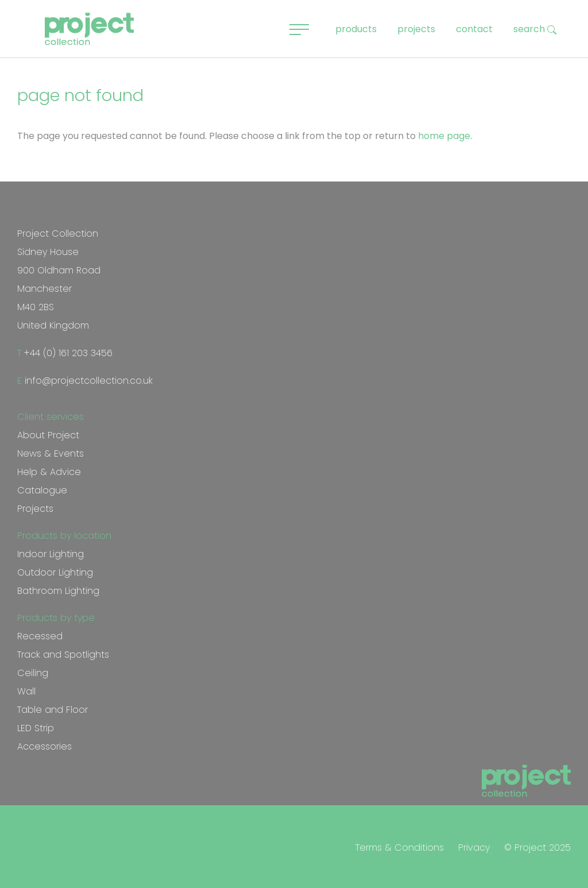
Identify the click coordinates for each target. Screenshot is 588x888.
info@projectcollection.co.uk (87, 381)
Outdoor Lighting (55, 572)
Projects (35, 509)
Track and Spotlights (63, 655)
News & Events (51, 453)
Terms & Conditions (400, 848)
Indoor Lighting (51, 554)
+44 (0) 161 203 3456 (67, 353)
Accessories (45, 746)
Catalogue (42, 490)
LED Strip (36, 728)
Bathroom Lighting (58, 591)
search (535, 29)
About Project (48, 435)
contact (474, 29)
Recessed (40, 636)
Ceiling (33, 673)
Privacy (474, 848)
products (356, 29)
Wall (26, 691)
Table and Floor (53, 710)
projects (416, 29)
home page (444, 136)
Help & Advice (49, 472)
